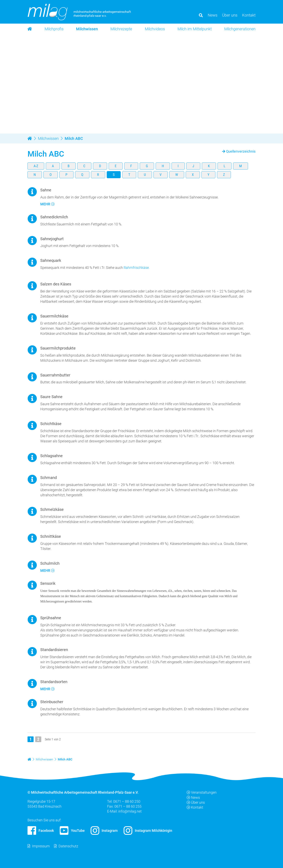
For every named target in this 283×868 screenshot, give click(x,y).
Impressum (41, 846)
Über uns (196, 802)
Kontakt (195, 807)
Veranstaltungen (202, 792)
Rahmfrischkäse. (137, 268)
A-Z (36, 166)
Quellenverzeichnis (241, 151)
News (193, 797)
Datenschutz (68, 846)
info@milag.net (130, 811)
